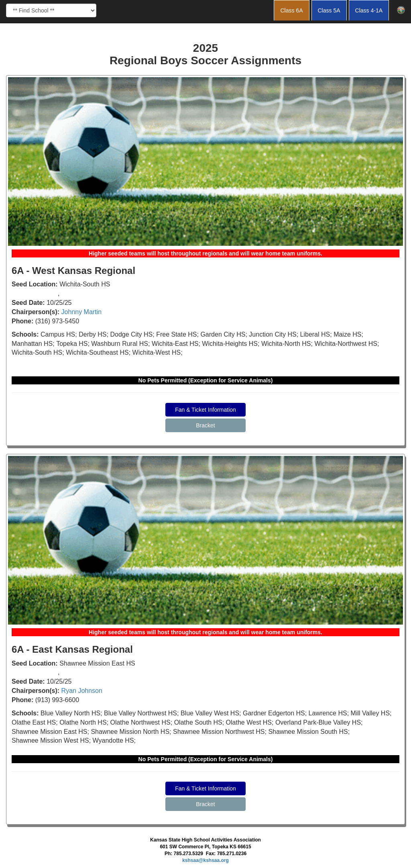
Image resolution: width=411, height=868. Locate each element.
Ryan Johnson (82, 691)
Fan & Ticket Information (205, 410)
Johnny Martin (82, 312)
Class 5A (329, 10)
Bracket (205, 425)
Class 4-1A (369, 10)
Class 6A (291, 10)
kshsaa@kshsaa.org (205, 860)
